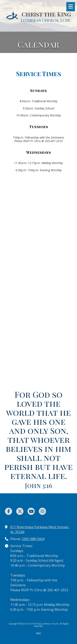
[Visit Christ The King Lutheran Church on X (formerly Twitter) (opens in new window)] (20, 511)
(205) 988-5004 (33, 539)
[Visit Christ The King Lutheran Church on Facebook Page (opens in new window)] (9, 511)
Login (38, 633)
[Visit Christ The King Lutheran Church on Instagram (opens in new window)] (42, 511)
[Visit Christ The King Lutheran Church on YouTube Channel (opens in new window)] (31, 511)
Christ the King (46, 14)
